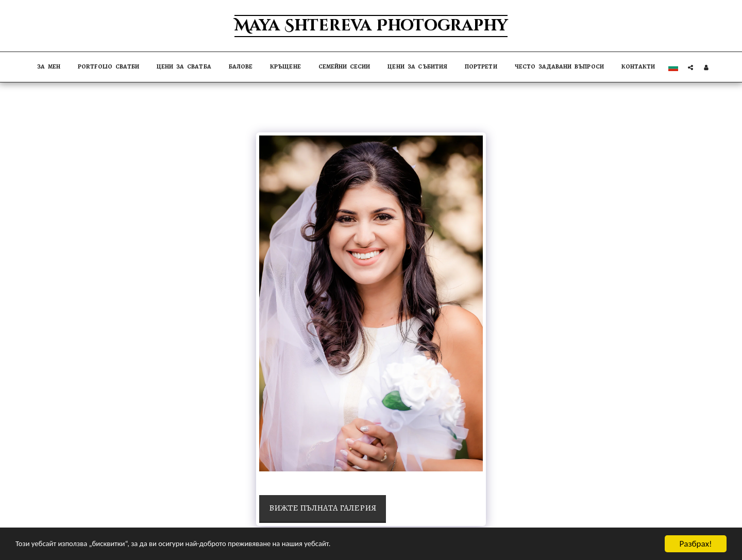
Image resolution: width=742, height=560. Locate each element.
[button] (690, 67)
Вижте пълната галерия (323, 508)
